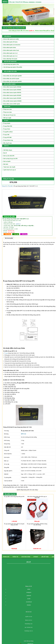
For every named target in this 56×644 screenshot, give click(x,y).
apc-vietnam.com (29, 627)
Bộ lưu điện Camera (12, 90)
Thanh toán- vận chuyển (9, 167)
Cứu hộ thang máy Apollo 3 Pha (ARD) (13, 67)
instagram (29, 592)
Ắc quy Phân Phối (8, 126)
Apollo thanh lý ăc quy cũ (10, 170)
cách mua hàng (26, 557)
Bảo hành (6, 164)
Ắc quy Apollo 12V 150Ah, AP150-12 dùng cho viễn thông (37, 524)
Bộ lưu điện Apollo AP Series (10, 42)
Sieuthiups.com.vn (29, 631)
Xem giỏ (16, 234)
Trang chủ (4, 186)
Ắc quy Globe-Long (8, 140)
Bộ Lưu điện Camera (13, 101)
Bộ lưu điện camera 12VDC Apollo (12, 104)
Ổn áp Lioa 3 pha (8, 112)
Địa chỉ (5, 153)
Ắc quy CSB (6, 135)
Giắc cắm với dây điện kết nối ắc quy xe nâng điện (37, 497)
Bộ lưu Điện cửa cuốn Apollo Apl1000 (13, 76)
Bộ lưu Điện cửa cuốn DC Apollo (11, 79)
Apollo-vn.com (29, 617)
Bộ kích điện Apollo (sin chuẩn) (11, 39)
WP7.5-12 (24, 434)
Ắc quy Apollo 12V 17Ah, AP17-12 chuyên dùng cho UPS (14, 524)
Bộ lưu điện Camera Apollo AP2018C (12, 87)
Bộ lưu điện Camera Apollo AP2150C (12, 98)
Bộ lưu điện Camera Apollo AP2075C (12, 93)
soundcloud (29, 602)
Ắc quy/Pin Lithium (8, 132)
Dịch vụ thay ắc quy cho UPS (10, 159)
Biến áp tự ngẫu (7, 118)
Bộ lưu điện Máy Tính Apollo (10, 59)
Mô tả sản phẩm (9, 238)
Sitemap (36, 557)
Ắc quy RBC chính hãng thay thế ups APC (14, 497)
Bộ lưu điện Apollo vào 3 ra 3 (10, 53)
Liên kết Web (45, 557)
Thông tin (15, 557)
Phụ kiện (10, 186)
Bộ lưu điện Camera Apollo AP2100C (12, 95)
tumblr (29, 599)
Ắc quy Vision (7, 129)
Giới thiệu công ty (8, 150)
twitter (29, 589)
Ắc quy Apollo (7, 123)
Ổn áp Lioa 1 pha (8, 109)
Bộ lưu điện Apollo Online (10, 48)
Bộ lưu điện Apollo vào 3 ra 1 (10, 56)
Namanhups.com (29, 624)
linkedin (29, 605)
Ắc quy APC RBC (8, 137)
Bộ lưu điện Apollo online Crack (11, 50)
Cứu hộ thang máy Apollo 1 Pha (11, 64)
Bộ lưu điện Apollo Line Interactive (12, 45)
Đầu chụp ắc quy (8, 143)
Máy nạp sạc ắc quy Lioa (9, 115)
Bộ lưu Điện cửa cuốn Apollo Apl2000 (13, 81)
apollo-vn (18, 224)
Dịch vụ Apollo (7, 161)
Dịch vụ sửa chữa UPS (9, 156)
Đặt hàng (24, 234)
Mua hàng (8, 234)
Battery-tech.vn (29, 620)
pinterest (29, 596)
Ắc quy (6, 353)
